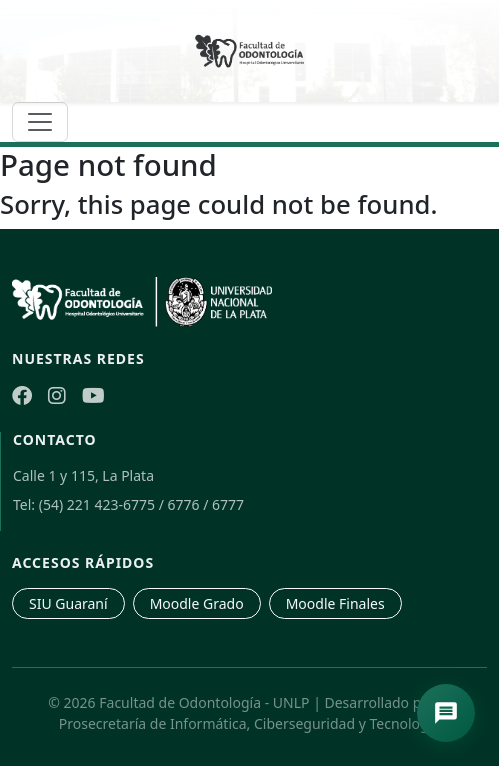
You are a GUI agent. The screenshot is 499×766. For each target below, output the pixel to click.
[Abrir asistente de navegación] (446, 713)
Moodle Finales (335, 603)
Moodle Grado (197, 603)
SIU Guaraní (68, 603)
